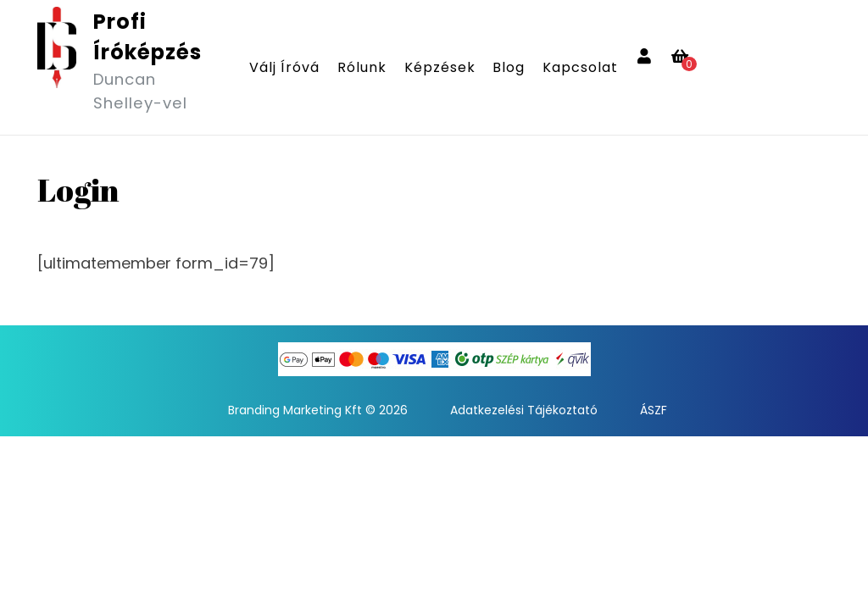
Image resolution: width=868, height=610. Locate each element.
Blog (509, 67)
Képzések (440, 67)
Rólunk (362, 67)
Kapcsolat (580, 67)
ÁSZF (654, 410)
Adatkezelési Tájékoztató (524, 410)
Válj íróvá (284, 67)
